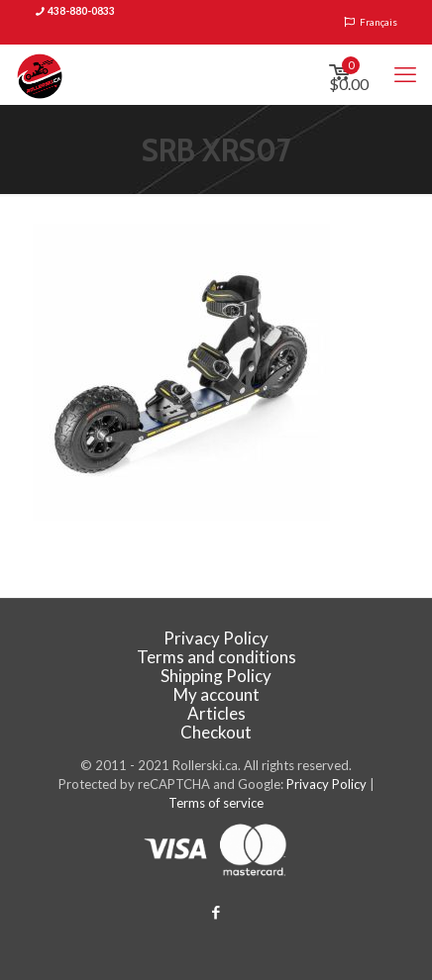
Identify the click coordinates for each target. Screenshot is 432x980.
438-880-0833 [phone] (81, 11)
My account (216, 694)
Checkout (216, 732)
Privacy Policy (216, 638)
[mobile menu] (405, 74)
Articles (216, 713)
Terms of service (216, 803)
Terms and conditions (216, 657)
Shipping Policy (216, 676)
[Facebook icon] (216, 912)
